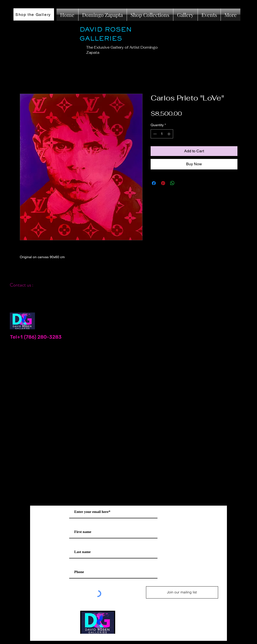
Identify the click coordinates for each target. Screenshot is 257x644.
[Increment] (169, 134)
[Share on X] (182, 183)
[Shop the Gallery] (34, 14)
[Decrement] (154, 134)
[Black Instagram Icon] (242, 278)
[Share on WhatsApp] (172, 183)
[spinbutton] (162, 134)
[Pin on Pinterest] (163, 183)
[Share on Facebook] (154, 183)
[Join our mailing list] (182, 592)
